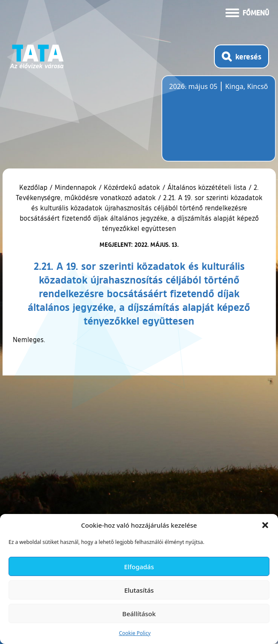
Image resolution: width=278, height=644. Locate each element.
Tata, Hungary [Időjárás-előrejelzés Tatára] (217, 124)
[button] (265, 525)
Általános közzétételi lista (207, 187)
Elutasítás (139, 590)
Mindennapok (76, 187)
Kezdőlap (34, 187)
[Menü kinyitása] (247, 12)
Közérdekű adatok (132, 187)
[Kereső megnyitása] (241, 56)
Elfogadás (139, 567)
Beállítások (139, 614)
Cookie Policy (135, 633)
